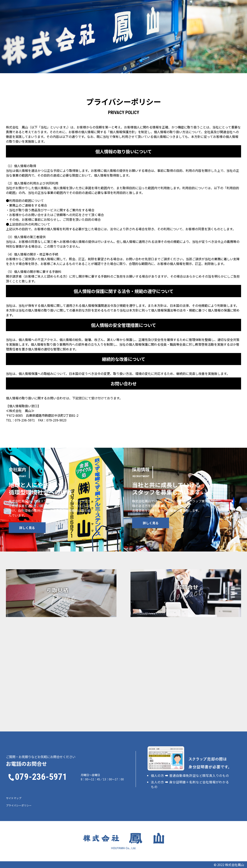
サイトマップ (14, 798)
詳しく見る (29, 528)
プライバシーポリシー (19, 805)
